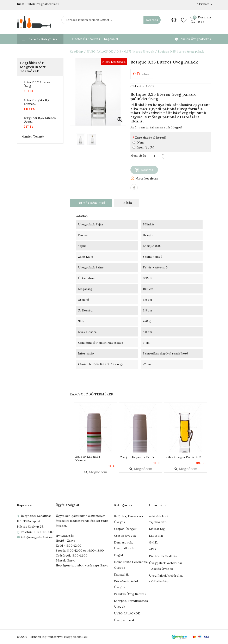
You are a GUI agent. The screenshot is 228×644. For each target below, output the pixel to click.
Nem (141, 142)
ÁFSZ (153, 549)
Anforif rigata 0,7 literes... (37, 102)
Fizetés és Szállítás (86, 39)
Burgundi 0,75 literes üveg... (40, 120)
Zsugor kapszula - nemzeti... (89, 458)
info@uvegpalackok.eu (37, 537)
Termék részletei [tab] (91, 203)
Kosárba (144, 170)
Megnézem (96, 472)
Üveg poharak (124, 620)
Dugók (119, 555)
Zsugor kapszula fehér (137, 457)
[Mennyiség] (156, 156)
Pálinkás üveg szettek (130, 594)
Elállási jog (157, 529)
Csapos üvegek (125, 529)
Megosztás (134, 188)
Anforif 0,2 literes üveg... (37, 84)
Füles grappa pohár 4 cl (183, 457)
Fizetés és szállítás (163, 556)
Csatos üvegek (125, 536)
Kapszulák (121, 575)
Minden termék (33, 136)
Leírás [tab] (127, 203)
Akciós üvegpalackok (196, 39)
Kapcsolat (111, 39)
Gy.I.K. (153, 542)
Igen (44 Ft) (146, 147)
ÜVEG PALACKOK (127, 613)
